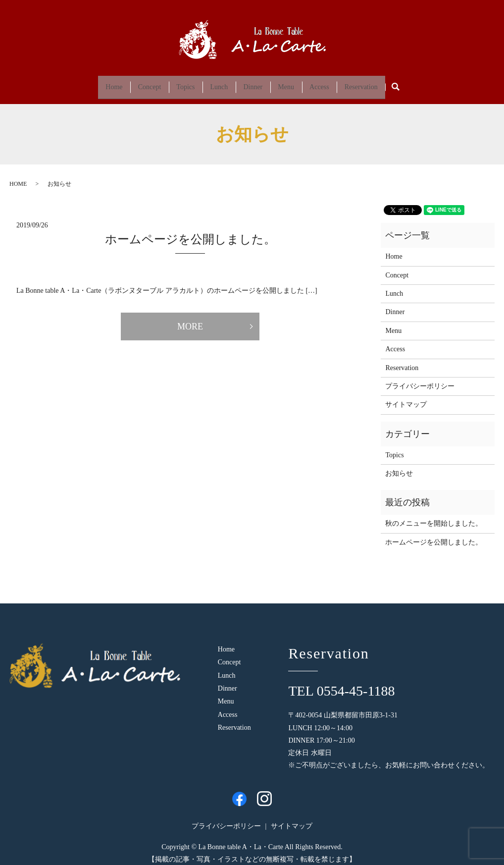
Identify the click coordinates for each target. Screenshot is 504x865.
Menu (294, 83)
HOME (18, 176)
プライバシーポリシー (420, 379)
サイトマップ (406, 397)
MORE (190, 319)
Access (333, 83)
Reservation (380, 83)
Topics (177, 83)
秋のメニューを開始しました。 (434, 516)
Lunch (216, 83)
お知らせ (399, 466)
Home (95, 83)
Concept (136, 83)
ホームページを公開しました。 (190, 232)
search (423, 83)
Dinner (256, 83)
